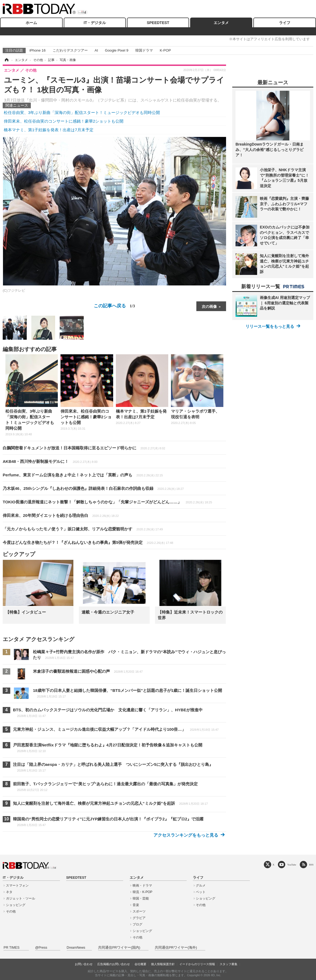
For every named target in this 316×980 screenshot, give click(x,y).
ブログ (137, 924)
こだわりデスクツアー (70, 50)
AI (96, 50)
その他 (11, 911)
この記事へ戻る (114, 306)
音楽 (136, 905)
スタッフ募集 (228, 964)
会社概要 (140, 964)
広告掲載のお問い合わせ (114, 964)
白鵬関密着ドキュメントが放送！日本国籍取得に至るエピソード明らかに (84, 448)
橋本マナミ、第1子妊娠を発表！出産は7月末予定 (49, 130)
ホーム (31, 23)
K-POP (165, 50)
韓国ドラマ (144, 50)
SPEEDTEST (158, 23)
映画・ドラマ (142, 885)
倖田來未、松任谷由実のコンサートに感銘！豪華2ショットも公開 (64, 121)
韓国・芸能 (141, 898)
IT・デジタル (95, 23)
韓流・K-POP (142, 892)
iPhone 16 (38, 50)
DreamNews (76, 948)
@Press (41, 948)
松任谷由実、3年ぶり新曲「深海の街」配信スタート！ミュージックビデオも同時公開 (82, 112)
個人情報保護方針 (163, 964)
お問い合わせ (84, 964)
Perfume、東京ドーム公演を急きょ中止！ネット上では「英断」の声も (83, 475)
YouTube (292, 865)
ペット (201, 892)
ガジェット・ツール (21, 898)
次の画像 (209, 306)
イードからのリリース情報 (197, 964)
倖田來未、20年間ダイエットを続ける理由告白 (61, 515)
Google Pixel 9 (117, 50)
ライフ (285, 23)
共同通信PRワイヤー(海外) (176, 948)
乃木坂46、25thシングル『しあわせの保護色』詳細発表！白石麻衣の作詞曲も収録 (93, 488)
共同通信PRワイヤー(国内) (119, 948)
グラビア (139, 918)
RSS (311, 865)
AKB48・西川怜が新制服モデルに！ (50, 461)
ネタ (9, 892)
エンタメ (221, 23)
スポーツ (139, 911)
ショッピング (16, 905)
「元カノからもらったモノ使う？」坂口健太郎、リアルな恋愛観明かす (83, 529)
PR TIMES (11, 948)
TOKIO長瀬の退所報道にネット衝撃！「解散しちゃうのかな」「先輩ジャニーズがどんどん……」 (107, 502)
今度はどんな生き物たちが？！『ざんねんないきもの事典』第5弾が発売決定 (88, 542)
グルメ (201, 885)
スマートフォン (17, 885)
